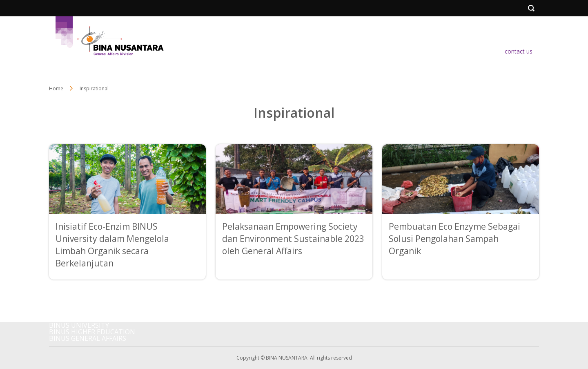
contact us (519, 51)
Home (56, 88)
